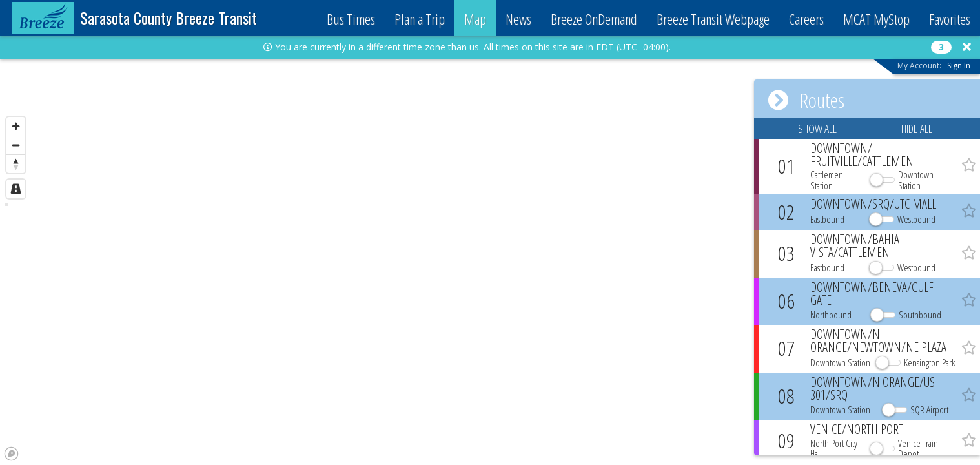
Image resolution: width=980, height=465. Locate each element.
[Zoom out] (16, 145)
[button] (867, 99)
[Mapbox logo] (11, 454)
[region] (490, 252)
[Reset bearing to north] (16, 164)
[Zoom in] (16, 126)
